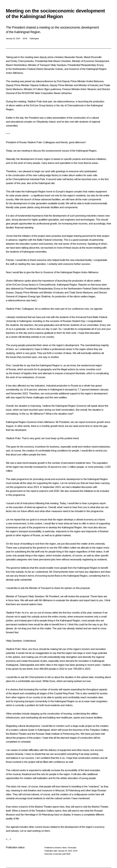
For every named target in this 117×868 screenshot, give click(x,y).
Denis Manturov (14, 89)
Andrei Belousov (95, 81)
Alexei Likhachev (63, 93)
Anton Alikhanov (14, 73)
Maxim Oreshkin (62, 61)
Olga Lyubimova (52, 89)
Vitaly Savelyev (58, 65)
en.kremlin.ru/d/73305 (62, 854)
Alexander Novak (73, 57)
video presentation (56, 118)
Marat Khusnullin (93, 57)
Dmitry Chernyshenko (22, 61)
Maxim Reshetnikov (16, 65)
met (72, 122)
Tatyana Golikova (39, 85)
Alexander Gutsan (53, 69)
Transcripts (72, 848)
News (64, 848)
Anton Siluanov (88, 89)
